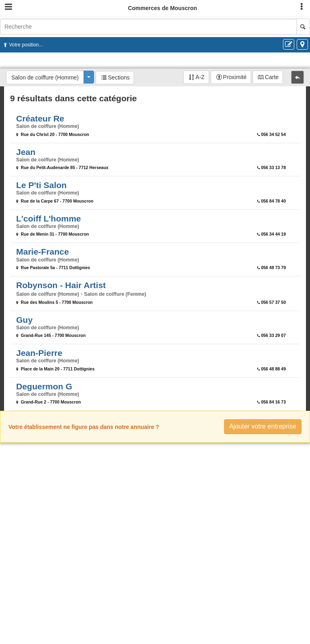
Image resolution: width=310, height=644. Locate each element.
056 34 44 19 (273, 234)
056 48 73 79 (273, 268)
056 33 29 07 (273, 335)
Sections (119, 77)
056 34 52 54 (273, 134)
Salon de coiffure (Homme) (45, 77)
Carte (272, 77)
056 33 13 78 (273, 167)
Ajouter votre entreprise (263, 426)
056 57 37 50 (273, 302)
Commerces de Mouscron (162, 8)
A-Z (200, 77)
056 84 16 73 (273, 402)
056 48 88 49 (273, 369)
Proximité (235, 77)
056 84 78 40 (273, 201)
